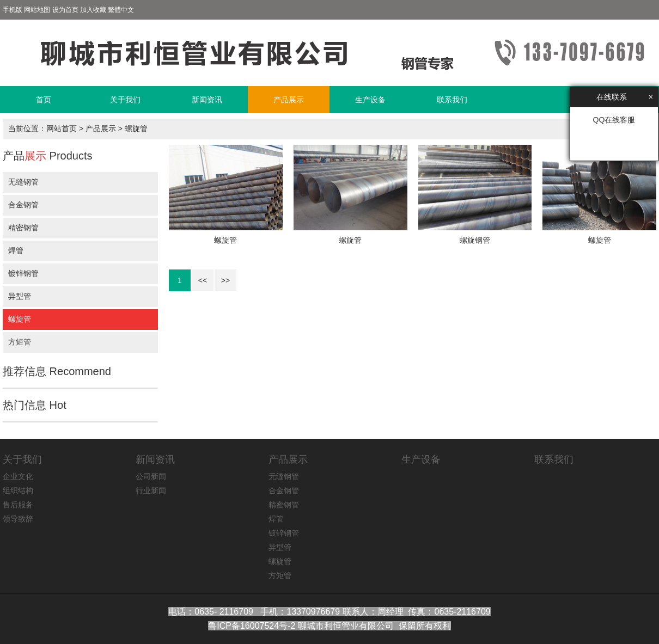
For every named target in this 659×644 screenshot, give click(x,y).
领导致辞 (18, 519)
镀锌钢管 (23, 273)
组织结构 (18, 490)
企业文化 (18, 476)
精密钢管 (23, 228)
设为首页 (65, 10)
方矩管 (20, 342)
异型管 (20, 296)
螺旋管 (136, 128)
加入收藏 (93, 10)
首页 (44, 100)
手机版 (13, 10)
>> (225, 280)
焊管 (16, 250)
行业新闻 (151, 490)
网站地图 (37, 10)
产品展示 (289, 100)
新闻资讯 (207, 100)
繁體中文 (121, 10)
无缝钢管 (23, 182)
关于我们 (125, 100)
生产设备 (370, 100)
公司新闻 (151, 476)
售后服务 (18, 505)
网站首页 (62, 128)
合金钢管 (23, 205)
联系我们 (452, 100)
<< (203, 280)
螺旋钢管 (475, 240)
